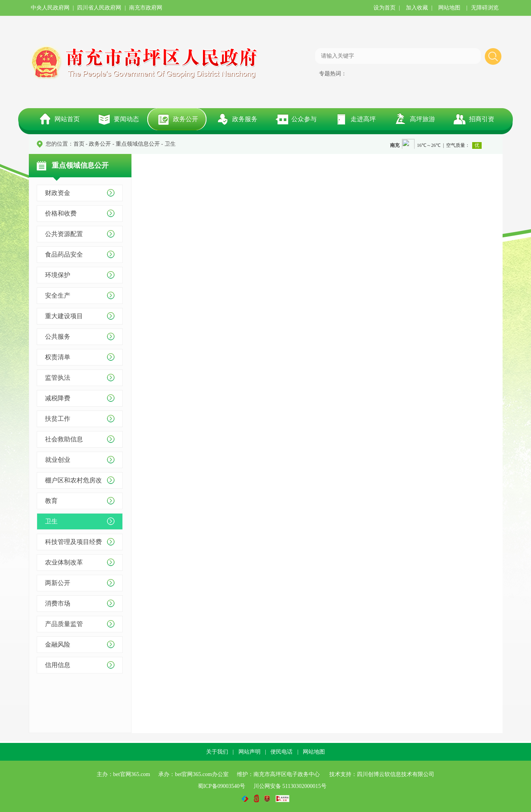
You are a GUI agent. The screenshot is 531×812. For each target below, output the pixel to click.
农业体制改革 (64, 562)
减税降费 (58, 398)
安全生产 (58, 295)
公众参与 (304, 119)
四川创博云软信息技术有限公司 (396, 774)
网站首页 (67, 119)
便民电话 (281, 752)
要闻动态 (126, 119)
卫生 (51, 521)
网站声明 (250, 752)
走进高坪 (363, 119)
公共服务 (58, 337)
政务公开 (186, 119)
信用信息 (58, 665)
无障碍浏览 (485, 8)
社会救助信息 (64, 439)
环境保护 (58, 275)
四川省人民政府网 (99, 8)
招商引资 (482, 119)
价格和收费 (61, 213)
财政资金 (58, 193)
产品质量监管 (64, 624)
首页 (79, 144)
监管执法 (58, 378)
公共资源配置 (64, 234)
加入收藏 (417, 8)
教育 (51, 501)
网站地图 (449, 8)
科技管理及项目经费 (73, 542)
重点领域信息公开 (138, 144)
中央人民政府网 (50, 8)
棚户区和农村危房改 (73, 480)
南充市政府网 (146, 8)
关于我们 (217, 752)
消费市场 (58, 603)
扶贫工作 (58, 419)
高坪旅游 (422, 119)
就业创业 (58, 460)
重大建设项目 (64, 316)
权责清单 (58, 357)
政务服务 (245, 119)
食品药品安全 (64, 254)
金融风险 (58, 644)
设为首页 (385, 8)
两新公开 (58, 583)
